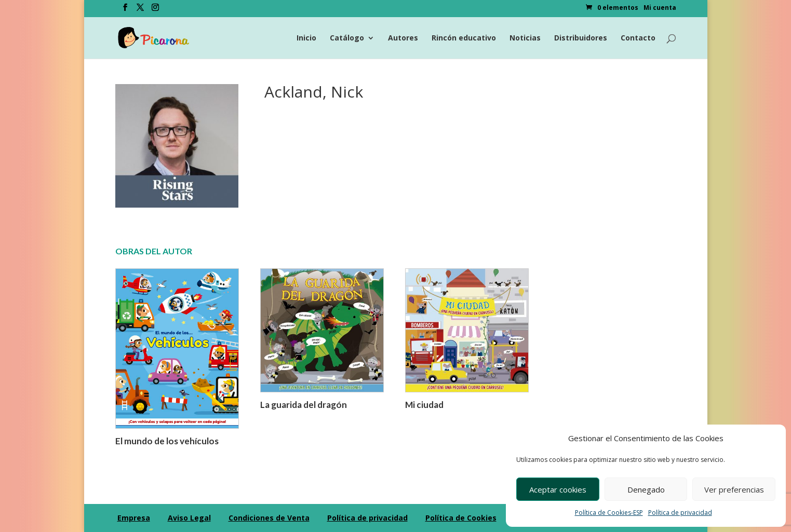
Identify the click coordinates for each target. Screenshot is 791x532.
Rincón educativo (464, 38)
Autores (403, 38)
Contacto (638, 38)
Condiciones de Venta (269, 518)
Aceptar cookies (558, 489)
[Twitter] (140, 10)
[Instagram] (155, 10)
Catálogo (347, 38)
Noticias (525, 38)
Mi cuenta (660, 8)
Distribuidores (581, 38)
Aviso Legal (189, 518)
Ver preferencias (734, 489)
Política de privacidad (680, 513)
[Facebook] (125, 10)
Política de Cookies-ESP (609, 513)
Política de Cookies (461, 518)
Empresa (134, 518)
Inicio (306, 38)
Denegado (646, 489)
